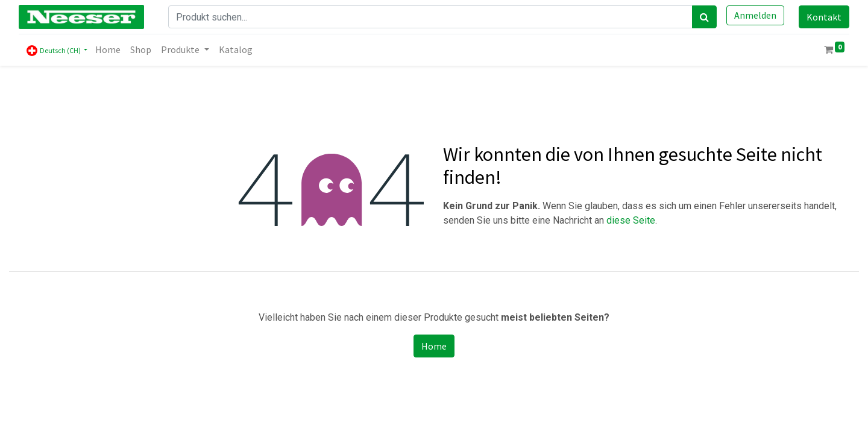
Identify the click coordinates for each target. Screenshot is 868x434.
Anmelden (755, 15)
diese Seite (631, 220)
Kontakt (824, 17)
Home (434, 346)
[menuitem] (108, 50)
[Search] (704, 17)
